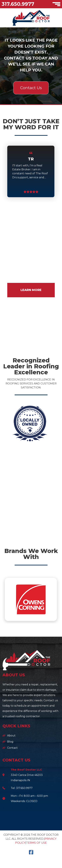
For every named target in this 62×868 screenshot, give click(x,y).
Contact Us (31, 88)
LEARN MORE (31, 290)
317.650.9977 (18, 4)
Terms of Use (36, 843)
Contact (12, 748)
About (11, 736)
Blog (10, 742)
